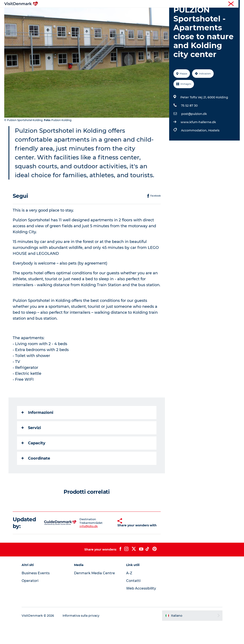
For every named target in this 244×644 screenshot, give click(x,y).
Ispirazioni (66, 14)
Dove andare (91, 14)
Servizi (31, 448)
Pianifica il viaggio (172, 14)
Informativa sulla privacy (82, 636)
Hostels (214, 151)
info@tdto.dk (84, 546)
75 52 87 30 (189, 126)
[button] (109, 543)
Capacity (33, 463)
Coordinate (36, 478)
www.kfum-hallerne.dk (198, 142)
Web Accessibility (141, 608)
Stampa (235, 4)
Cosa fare (115, 14)
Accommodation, (195, 151)
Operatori (220, 4)
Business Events (36, 593)
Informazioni (37, 433)
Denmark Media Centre (95, 593)
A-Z (129, 593)
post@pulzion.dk (194, 134)
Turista (205, 4)
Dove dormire (140, 14)
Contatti (134, 601)
